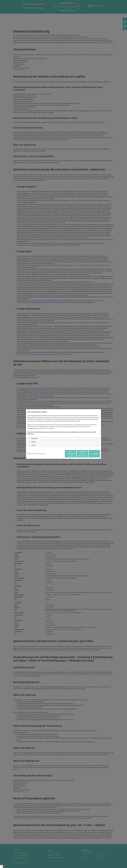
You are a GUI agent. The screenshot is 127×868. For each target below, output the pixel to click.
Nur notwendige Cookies (58, 454)
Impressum (43, 454)
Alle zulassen (92, 454)
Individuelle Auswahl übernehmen (75, 454)
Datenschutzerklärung (33, 454)
